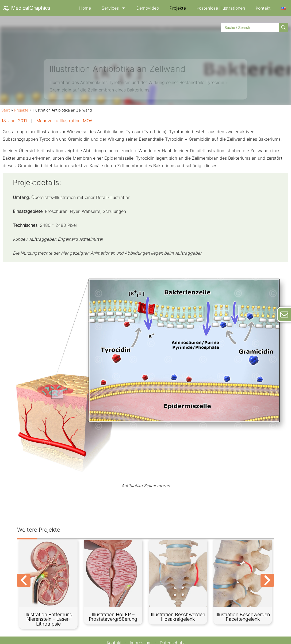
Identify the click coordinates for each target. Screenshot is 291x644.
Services (114, 8)
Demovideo (148, 8)
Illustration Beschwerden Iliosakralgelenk (178, 617)
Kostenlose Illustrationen (221, 8)
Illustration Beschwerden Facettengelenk (243, 617)
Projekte (178, 8)
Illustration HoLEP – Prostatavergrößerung (113, 617)
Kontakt (263, 8)
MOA (88, 121)
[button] (24, 580)
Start (6, 110)
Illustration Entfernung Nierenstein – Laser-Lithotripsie (48, 619)
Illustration (70, 121)
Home (85, 8)
